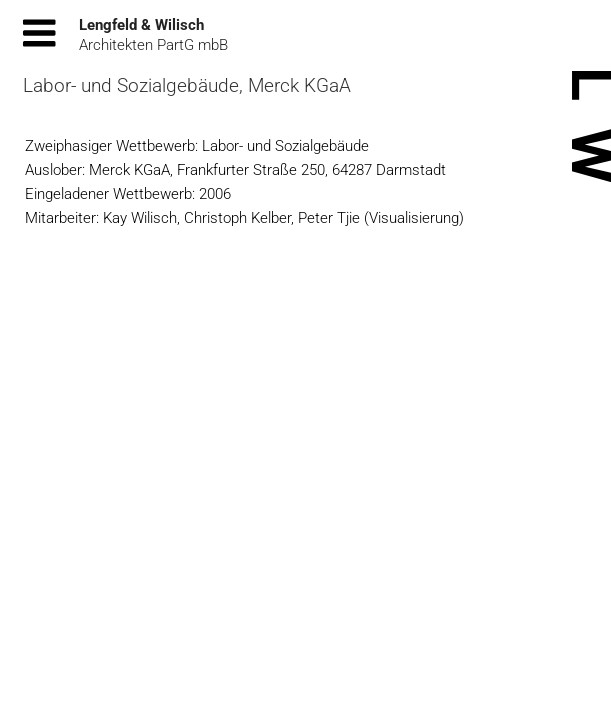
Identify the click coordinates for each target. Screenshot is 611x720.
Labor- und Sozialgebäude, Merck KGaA (187, 85)
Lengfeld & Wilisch (141, 25)
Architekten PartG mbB (153, 45)
